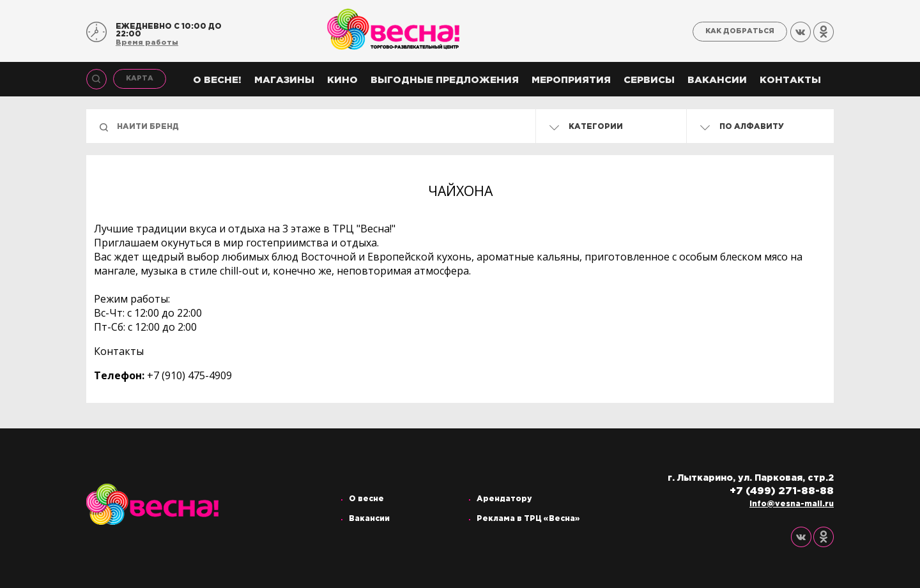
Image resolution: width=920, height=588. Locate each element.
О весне (366, 499)
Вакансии (717, 80)
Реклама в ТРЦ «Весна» (528, 519)
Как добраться (740, 31)
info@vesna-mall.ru (792, 504)
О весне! (217, 80)
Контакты (790, 80)
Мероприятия (571, 80)
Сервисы (649, 80)
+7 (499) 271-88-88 (782, 491)
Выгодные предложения (445, 80)
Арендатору (504, 499)
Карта (140, 79)
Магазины (284, 80)
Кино (342, 80)
